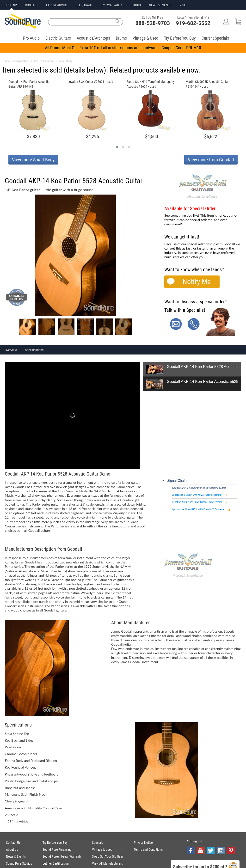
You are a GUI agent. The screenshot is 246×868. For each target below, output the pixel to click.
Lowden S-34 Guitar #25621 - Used (90, 82)
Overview (11, 350)
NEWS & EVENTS (160, 5)
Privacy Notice (143, 843)
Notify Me (197, 282)
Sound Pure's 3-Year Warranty (62, 856)
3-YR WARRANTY (112, 5)
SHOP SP (11, 5)
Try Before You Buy (180, 38)
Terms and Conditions (148, 850)
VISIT (183, 5)
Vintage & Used (145, 38)
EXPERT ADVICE (57, 5)
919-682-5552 (193, 23)
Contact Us (13, 843)
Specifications (34, 350)
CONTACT (31, 5)
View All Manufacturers (107, 863)
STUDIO (136, 5)
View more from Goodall (211, 160)
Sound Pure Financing (57, 850)
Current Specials (215, 38)
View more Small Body (33, 160)
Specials (98, 843)
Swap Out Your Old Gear (108, 856)
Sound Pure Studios (19, 863)
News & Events (16, 856)
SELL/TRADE (84, 5)
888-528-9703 (153, 23)
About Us (12, 850)
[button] (117, 147)
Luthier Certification (56, 863)
